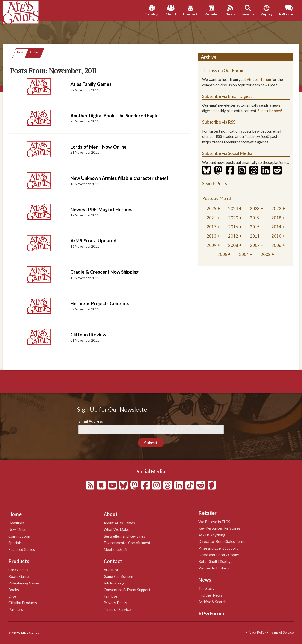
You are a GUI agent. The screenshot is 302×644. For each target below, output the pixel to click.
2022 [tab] (276, 208)
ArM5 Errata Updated (93, 241)
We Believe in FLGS (214, 522)
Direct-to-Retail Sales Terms (222, 541)
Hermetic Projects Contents (100, 303)
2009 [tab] (211, 245)
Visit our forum (259, 80)
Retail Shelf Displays (215, 561)
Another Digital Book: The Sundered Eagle (114, 115)
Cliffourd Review (88, 335)
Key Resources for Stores (219, 528)
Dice (12, 596)
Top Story (206, 588)
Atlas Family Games (91, 84)
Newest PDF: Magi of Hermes (101, 209)
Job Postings (114, 583)
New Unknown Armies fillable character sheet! (119, 178)
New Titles (17, 529)
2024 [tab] (233, 208)
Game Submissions (119, 576)
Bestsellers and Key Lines (124, 536)
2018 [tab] (276, 218)
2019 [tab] (255, 218)
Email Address (91, 421)
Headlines (16, 523)
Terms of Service (117, 609)
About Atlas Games (119, 523)
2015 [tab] (255, 227)
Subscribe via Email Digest (227, 96)
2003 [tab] (266, 254)
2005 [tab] (222, 254)
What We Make (116, 529)
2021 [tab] (211, 218)
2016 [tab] (233, 227)
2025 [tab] (211, 208)
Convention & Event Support (127, 590)
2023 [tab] (255, 208)
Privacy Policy (115, 603)
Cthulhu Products (23, 603)
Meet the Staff (116, 549)
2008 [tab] (233, 245)
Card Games (18, 570)
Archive (35, 52)
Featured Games (22, 549)
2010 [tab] (276, 236)
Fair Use (110, 596)
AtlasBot (111, 570)
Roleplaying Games (24, 583)
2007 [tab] (255, 245)
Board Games (19, 576)
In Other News (210, 595)
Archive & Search (212, 602)
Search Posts (215, 183)
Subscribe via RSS (219, 122)
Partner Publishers (214, 568)
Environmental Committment (127, 543)
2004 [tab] (244, 254)
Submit (151, 443)
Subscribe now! (270, 111)
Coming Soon (19, 536)
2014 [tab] (276, 227)
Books (14, 590)
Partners (16, 609)
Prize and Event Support (218, 548)
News (21, 52)
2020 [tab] (233, 218)
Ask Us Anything (212, 535)
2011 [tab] (255, 236)
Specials (15, 543)
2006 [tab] (276, 245)
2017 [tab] (211, 227)
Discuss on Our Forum (223, 70)
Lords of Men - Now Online (98, 147)
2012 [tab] (233, 236)
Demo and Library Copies (219, 555)
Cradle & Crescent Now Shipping (105, 272)
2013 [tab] (211, 236)
